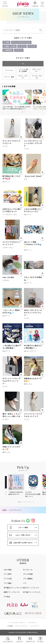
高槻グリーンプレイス (12, 592)
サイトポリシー (33, 622)
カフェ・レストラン (23, 77)
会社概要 (10, 626)
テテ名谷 (7, 597)
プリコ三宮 (8, 579)
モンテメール (28, 570)
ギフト (20, 50)
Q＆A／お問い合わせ (23, 535)
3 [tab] (26, 112)
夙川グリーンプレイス (31, 588)
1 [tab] (22, 112)
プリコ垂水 (8, 583)
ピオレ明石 (8, 570)
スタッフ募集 (23, 527)
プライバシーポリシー (22, 626)
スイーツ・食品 (9, 77)
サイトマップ (35, 626)
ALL (23, 64)
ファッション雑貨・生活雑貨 (23, 70)
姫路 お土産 (10, 46)
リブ (25, 583)
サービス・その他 (37, 77)
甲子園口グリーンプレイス (13, 588)
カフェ (23, 46)
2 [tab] (24, 112)
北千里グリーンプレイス (32, 592)
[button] (18, 502)
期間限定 (9, 50)
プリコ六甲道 (28, 574)
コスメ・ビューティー (37, 70)
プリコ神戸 (8, 574)
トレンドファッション (22, 42)
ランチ (33, 46)
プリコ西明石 (28, 579)
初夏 (7, 42)
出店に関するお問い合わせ (23, 543)
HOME (4, 510)
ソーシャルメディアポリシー (17, 622)
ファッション (9, 70)
